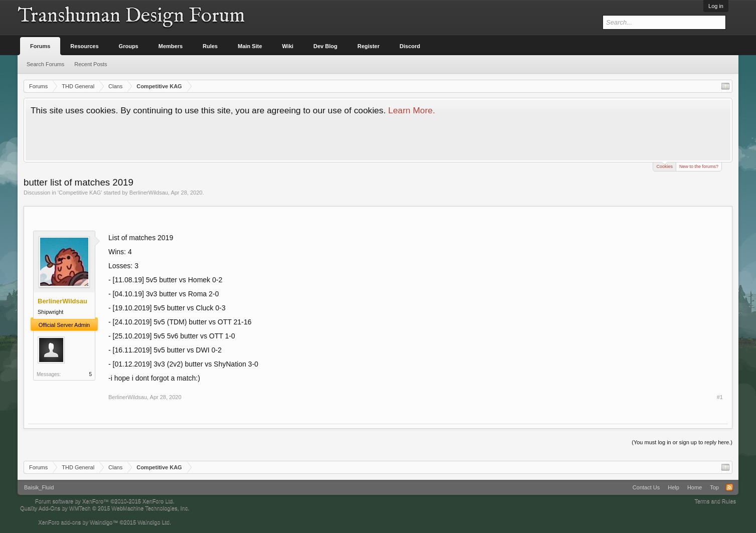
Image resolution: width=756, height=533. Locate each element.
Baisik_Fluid (39, 487)
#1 (720, 397)
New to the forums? (699, 166)
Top (714, 487)
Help (673, 487)
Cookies (664, 166)
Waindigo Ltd (154, 522)
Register (369, 46)
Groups (129, 46)
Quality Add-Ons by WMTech (105, 508)
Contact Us (646, 487)
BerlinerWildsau (149, 193)
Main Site (250, 46)
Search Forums (45, 64)
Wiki (288, 46)
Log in (716, 6)
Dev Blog (326, 46)
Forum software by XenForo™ (105, 501)
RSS (729, 487)
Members (171, 46)
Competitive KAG (80, 193)
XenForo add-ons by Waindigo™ (78, 522)
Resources (84, 46)
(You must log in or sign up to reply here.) (682, 442)
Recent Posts (91, 64)
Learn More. (412, 110)
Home (695, 487)
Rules (210, 46)
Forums (40, 46)
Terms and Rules (715, 501)
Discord (410, 46)
